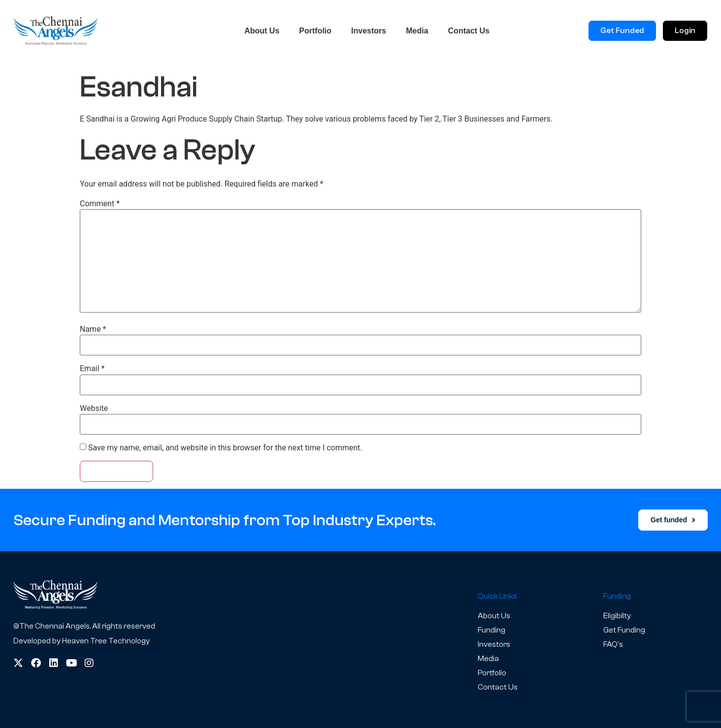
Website (94, 409)
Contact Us (469, 31)
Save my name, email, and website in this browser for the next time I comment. (225, 448)
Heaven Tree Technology (106, 641)
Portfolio (315, 31)
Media (417, 31)
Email (92, 369)
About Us (262, 31)
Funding (492, 630)
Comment (100, 204)
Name (93, 329)
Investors (369, 31)
